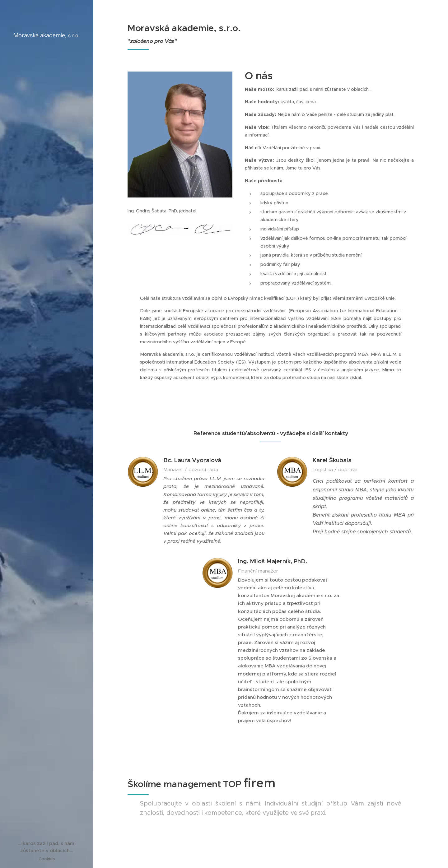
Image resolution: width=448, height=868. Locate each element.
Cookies (47, 859)
